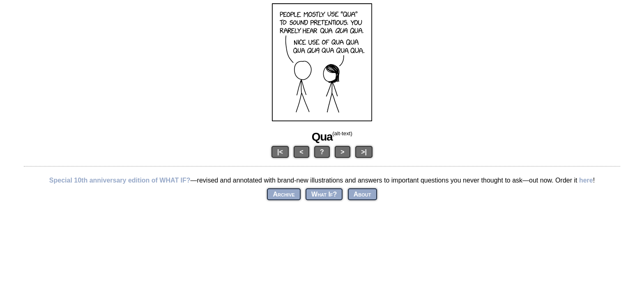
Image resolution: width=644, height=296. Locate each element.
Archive (284, 194)
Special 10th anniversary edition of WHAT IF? (120, 180)
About (362, 194)
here (586, 180)
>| (364, 152)
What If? (324, 194)
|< (280, 152)
